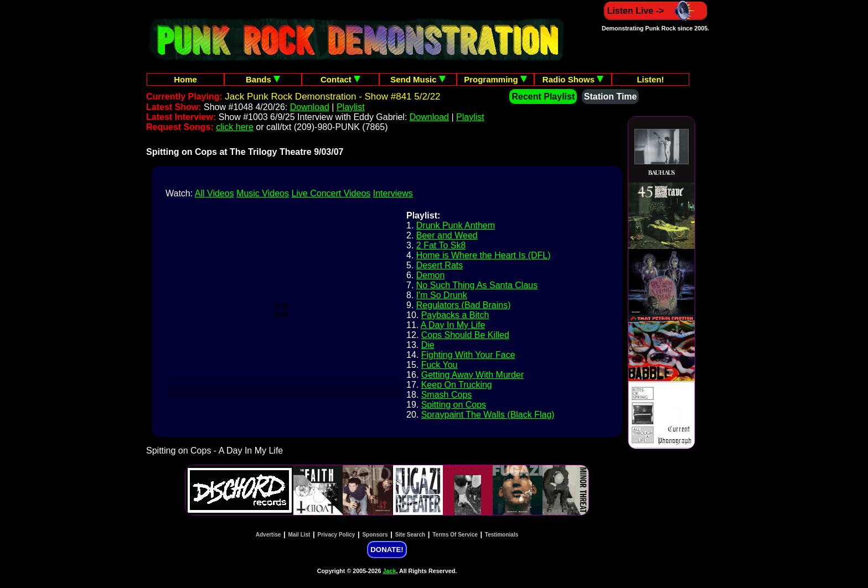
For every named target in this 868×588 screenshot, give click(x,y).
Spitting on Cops (454, 405)
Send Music (418, 79)
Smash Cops (447, 395)
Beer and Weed (447, 235)
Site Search (410, 535)
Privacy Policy (337, 535)
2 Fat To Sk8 (441, 245)
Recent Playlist (543, 97)
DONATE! (387, 550)
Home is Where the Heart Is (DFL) (484, 255)
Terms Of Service (455, 535)
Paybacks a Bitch (455, 315)
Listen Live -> (656, 11)
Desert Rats (440, 265)
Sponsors (375, 535)
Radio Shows (573, 79)
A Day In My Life (453, 325)
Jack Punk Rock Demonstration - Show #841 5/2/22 (332, 97)
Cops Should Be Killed (465, 335)
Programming (495, 79)
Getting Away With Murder (473, 375)
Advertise (268, 535)
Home (185, 79)
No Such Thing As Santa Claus (477, 285)
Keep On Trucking (457, 385)
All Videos (215, 193)
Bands (263, 79)
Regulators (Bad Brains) (464, 305)
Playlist (351, 107)
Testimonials (502, 535)
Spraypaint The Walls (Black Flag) (488, 415)
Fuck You (440, 365)
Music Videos (263, 193)
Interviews (393, 193)
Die (428, 345)
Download (310, 107)
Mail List (299, 535)
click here (235, 127)
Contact (340, 79)
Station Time (611, 97)
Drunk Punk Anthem (456, 225)
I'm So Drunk (442, 295)
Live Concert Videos (331, 193)
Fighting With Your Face (468, 355)
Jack (390, 571)
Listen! (650, 79)
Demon (431, 275)
